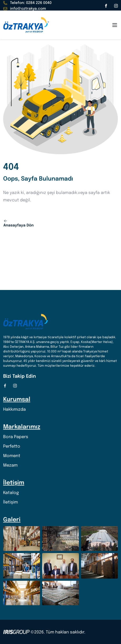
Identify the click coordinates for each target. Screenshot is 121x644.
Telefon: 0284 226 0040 (27, 3)
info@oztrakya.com (25, 9)
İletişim (11, 502)
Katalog (11, 493)
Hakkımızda (14, 410)
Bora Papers (16, 437)
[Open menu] (115, 25)
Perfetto (12, 446)
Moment (12, 456)
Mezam (10, 465)
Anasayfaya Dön (19, 223)
